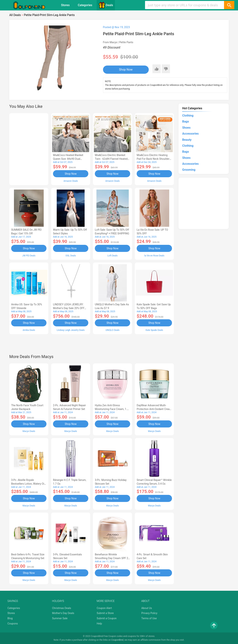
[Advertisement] (29, 149)
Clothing (188, 116)
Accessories (190, 134)
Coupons (13, 624)
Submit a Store (105, 613)
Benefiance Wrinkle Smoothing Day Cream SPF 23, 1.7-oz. (112, 558)
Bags (186, 121)
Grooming (189, 170)
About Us (147, 608)
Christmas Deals (62, 608)
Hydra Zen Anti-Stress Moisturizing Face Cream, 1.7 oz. (112, 409)
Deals (106, 5)
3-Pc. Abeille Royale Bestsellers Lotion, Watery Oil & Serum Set (28, 484)
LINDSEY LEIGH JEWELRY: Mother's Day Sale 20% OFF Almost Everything (69, 308)
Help (99, 624)
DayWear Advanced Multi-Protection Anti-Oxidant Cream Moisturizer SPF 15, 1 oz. (154, 409)
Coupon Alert (104, 608)
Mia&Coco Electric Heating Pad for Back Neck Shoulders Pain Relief (154, 159)
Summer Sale (60, 618)
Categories (85, 5)
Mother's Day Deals (63, 613)
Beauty (187, 140)
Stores (65, 5)
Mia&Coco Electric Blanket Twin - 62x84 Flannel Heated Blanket (111, 159)
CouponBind (117, 640)
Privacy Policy (149, 613)
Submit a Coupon (107, 618)
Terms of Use (149, 618)
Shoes (186, 128)
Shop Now (126, 70)
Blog (10, 618)
